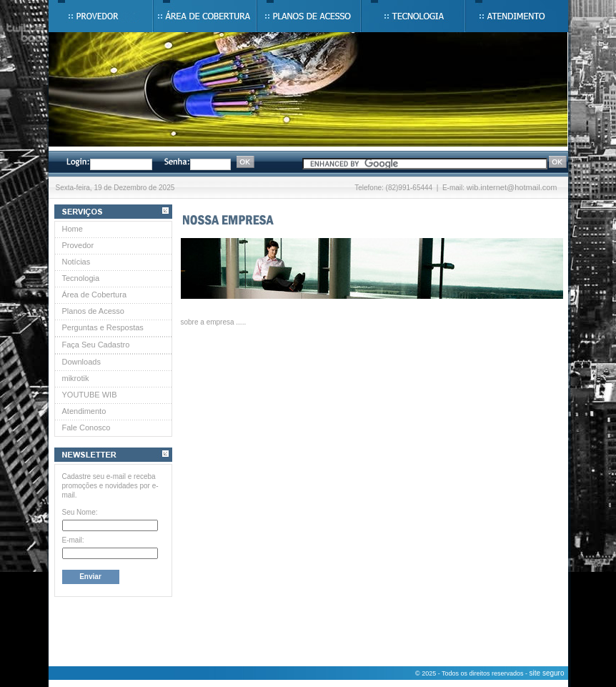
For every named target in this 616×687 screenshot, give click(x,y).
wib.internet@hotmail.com (512, 187)
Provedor (78, 245)
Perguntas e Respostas (103, 327)
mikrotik (76, 378)
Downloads (81, 362)
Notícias (76, 262)
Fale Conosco (86, 427)
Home (73, 229)
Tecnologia (81, 278)
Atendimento (84, 411)
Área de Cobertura (95, 295)
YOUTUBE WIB (90, 395)
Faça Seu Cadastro (96, 345)
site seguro (547, 673)
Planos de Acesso (93, 311)
